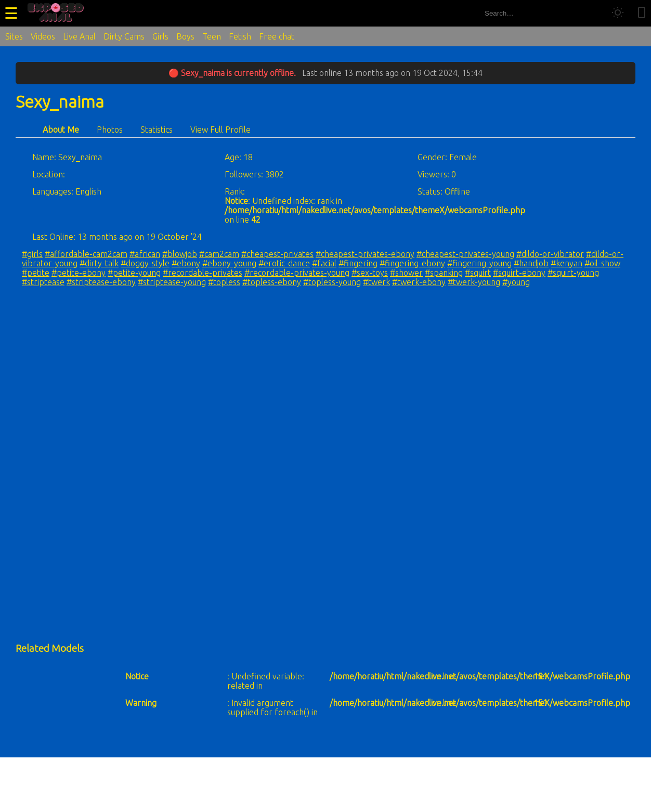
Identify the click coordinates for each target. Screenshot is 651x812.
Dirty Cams (124, 36)
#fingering (358, 263)
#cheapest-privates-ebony (365, 254)
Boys (185, 36)
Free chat (277, 36)
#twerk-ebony (419, 282)
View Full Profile (220, 130)
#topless (224, 282)
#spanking (444, 273)
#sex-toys (370, 273)
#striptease (43, 282)
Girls (160, 36)
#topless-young (332, 282)
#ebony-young (229, 263)
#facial (324, 263)
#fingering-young (479, 263)
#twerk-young (474, 282)
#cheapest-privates (277, 254)
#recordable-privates (203, 273)
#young (516, 282)
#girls (32, 254)
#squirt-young (573, 273)
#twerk (376, 282)
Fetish (240, 36)
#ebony (186, 263)
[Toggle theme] (618, 13)
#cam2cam (219, 254)
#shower (406, 273)
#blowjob (180, 254)
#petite (36, 273)
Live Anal (79, 36)
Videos (43, 36)
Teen (212, 36)
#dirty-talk (99, 263)
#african (145, 254)
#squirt (478, 273)
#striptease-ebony (101, 282)
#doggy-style (145, 263)
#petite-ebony (79, 273)
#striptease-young (172, 282)
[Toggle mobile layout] (642, 13)
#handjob (531, 263)
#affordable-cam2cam (86, 254)
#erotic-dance (284, 263)
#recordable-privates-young (297, 273)
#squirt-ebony (519, 273)
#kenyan (567, 263)
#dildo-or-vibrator (550, 254)
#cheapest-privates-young (465, 254)
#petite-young (134, 273)
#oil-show (602, 263)
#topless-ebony (272, 282)
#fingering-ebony (412, 263)
